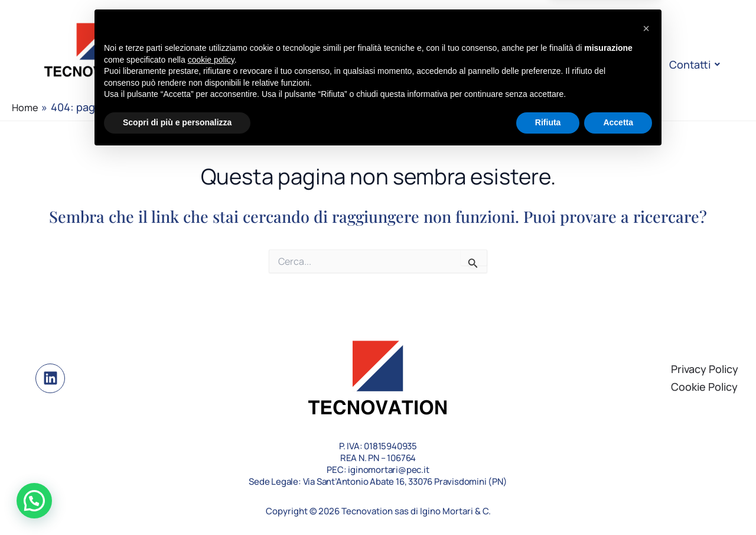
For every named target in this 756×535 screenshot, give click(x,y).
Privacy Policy (705, 369)
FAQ (627, 64)
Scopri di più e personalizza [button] (177, 502)
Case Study (505, 64)
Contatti (692, 64)
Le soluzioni (414, 64)
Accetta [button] (618, 502)
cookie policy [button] (211, 440)
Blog (574, 64)
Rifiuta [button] (548, 502)
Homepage (246, 64)
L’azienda (330, 64)
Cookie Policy (704, 387)
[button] (34, 501)
